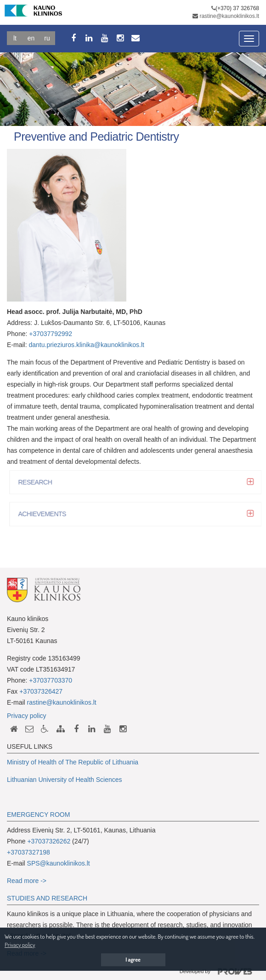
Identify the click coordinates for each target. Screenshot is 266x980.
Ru (47, 38)
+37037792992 (51, 334)
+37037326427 (41, 691)
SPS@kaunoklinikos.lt (59, 863)
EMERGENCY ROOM (38, 815)
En (31, 38)
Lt (15, 38)
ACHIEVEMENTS (45, 514)
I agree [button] (133, 960)
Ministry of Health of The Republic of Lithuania (73, 762)
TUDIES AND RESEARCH (49, 898)
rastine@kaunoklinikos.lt (229, 16)
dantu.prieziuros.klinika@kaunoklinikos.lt (87, 345)
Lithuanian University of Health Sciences (65, 780)
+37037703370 (51, 680)
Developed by (219, 972)
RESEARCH (38, 482)
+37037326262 (49, 841)
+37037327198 (28, 852)
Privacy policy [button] (20, 945)
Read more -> (27, 881)
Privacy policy (27, 716)
